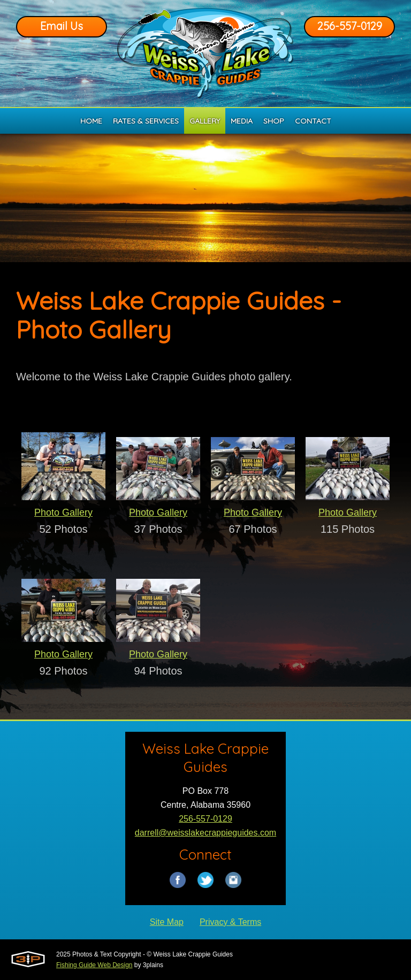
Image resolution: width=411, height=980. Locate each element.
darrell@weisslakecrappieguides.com (205, 833)
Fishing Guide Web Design (94, 965)
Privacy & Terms (230, 922)
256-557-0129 (350, 26)
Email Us (62, 26)
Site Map (167, 922)
